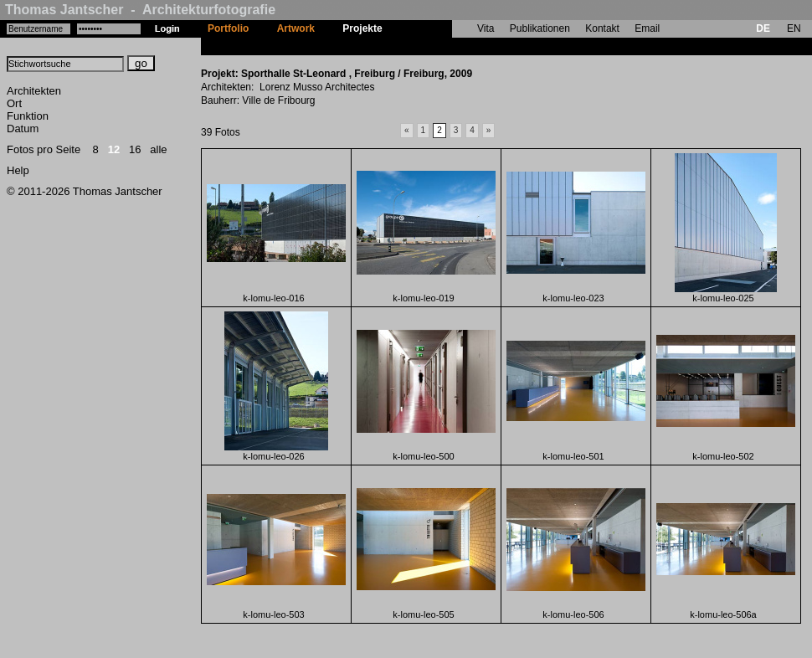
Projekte (362, 28)
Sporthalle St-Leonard (448, 46)
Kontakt (602, 28)
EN (794, 28)
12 (114, 149)
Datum (23, 129)
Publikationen (540, 28)
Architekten (34, 91)
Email (647, 28)
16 (135, 149)
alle (158, 149)
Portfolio (228, 28)
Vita (486, 28)
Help (18, 170)
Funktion (28, 116)
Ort (14, 103)
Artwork (296, 28)
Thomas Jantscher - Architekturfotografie (140, 10)
